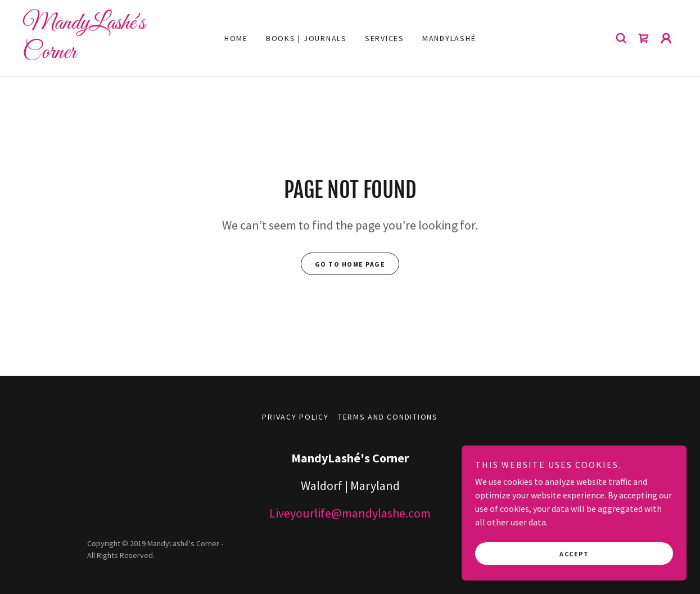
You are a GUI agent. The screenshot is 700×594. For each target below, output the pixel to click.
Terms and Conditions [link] (388, 417)
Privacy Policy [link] (295, 417)
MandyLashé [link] (449, 38)
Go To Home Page (350, 264)
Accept (574, 554)
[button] (666, 38)
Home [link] (236, 38)
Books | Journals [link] (306, 38)
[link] (104, 55)
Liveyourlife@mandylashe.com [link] (350, 513)
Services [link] (385, 38)
